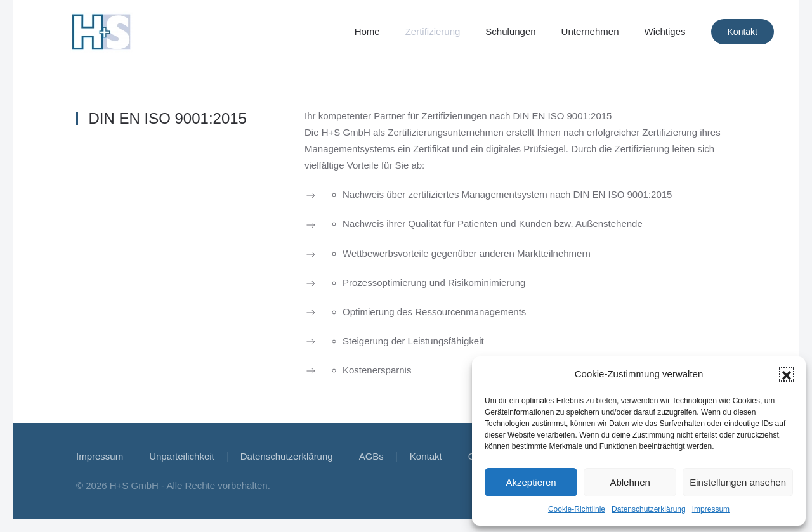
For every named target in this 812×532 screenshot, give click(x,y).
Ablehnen (630, 482)
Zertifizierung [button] (433, 31)
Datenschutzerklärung (649, 509)
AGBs (371, 456)
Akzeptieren (531, 482)
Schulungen (510, 31)
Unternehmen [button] (590, 31)
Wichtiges (665, 31)
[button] (787, 374)
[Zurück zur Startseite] (101, 32)
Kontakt (743, 32)
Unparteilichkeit (182, 456)
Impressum (711, 509)
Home (367, 31)
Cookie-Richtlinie (577, 509)
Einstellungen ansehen (738, 482)
